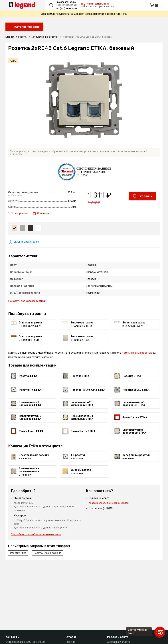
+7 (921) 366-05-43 (67, 8)
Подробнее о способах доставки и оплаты (36, 535)
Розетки (70, 642)
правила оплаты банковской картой (109, 503)
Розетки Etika (18, 554)
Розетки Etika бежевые (47, 554)
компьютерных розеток (137, 353)
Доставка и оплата (119, 642)
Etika (74, 207)
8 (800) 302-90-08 (66, 2)
